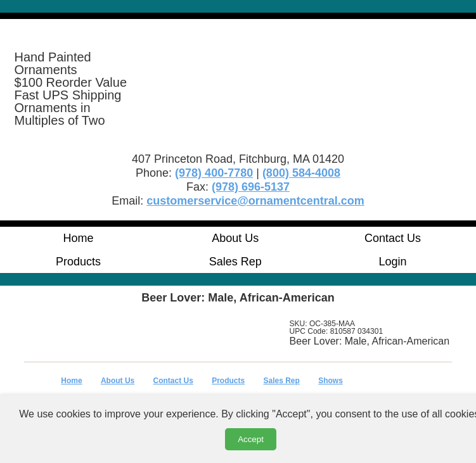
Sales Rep (235, 262)
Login (393, 262)
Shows (331, 381)
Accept (251, 439)
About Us (235, 238)
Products (78, 262)
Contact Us (393, 238)
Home (78, 238)
